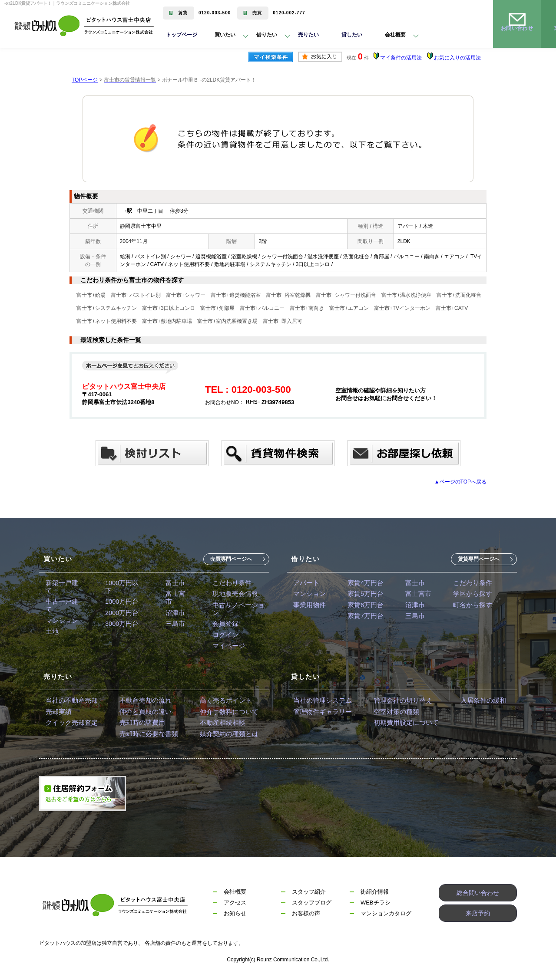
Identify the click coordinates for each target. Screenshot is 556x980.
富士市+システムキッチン (107, 308)
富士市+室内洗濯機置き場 (227, 321)
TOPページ (85, 80)
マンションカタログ (386, 917)
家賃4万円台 (362, 583)
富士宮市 (175, 595)
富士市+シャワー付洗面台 (346, 295)
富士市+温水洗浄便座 (406, 295)
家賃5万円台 (362, 595)
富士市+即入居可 (283, 321)
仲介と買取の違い (140, 712)
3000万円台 (120, 619)
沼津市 (172, 607)
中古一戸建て (64, 595)
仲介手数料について (220, 712)
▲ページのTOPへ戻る (460, 482)
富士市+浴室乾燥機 (288, 295)
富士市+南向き (307, 308)
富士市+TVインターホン (402, 308)
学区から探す (465, 595)
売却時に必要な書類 (143, 736)
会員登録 (222, 619)
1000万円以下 (123, 583)
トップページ (182, 36)
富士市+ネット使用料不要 (107, 321)
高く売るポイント (217, 700)
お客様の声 (306, 917)
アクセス (235, 906)
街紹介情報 (375, 895)
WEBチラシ (376, 906)
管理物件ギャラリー (321, 712)
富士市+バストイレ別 (136, 295)
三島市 (172, 619)
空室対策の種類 (391, 712)
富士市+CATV (452, 308)
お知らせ (235, 917)
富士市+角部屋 (217, 308)
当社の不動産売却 (70, 700)
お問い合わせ (517, 36)
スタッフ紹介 (309, 895)
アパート (305, 583)
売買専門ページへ (231, 559)
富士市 (172, 583)
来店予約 (478, 917)
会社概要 (235, 895)
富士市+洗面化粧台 (459, 295)
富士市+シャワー (186, 295)
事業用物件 (308, 607)
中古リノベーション (237, 607)
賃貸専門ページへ (479, 559)
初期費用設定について (400, 724)
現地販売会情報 (231, 595)
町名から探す (465, 607)
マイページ (225, 644)
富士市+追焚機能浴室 (236, 295)
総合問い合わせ (478, 895)
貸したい (355, 36)
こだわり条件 (228, 583)
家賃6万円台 (362, 607)
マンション (61, 607)
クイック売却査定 (70, 724)
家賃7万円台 (362, 619)
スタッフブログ (312, 906)
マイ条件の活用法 (401, 58)
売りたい (312, 36)
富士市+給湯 (91, 295)
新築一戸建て (64, 583)
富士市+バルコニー (262, 308)
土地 (52, 619)
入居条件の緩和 (473, 700)
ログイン (222, 631)
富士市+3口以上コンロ (169, 308)
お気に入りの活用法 (457, 58)
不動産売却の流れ (140, 700)
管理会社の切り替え (397, 700)
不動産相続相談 (214, 724)
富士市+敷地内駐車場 (167, 321)
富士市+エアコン (349, 308)
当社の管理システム (321, 700)
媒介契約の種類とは (220, 736)
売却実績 (58, 712)
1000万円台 (120, 595)
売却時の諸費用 (137, 724)
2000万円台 (120, 607)
